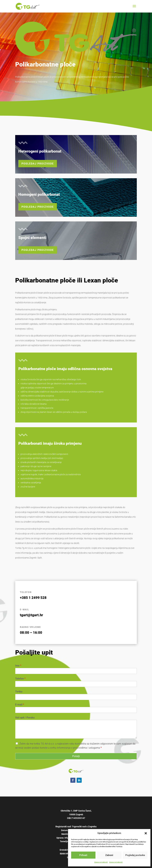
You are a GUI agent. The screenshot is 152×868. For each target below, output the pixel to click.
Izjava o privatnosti (101, 862)
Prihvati (83, 855)
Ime (18, 666)
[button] (146, 833)
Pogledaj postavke (135, 855)
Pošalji (76, 756)
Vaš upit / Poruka (25, 718)
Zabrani (109, 855)
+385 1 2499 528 (33, 598)
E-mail (20, 705)
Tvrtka (19, 692)
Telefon (20, 679)
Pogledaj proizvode (38, 164)
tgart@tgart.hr (31, 615)
